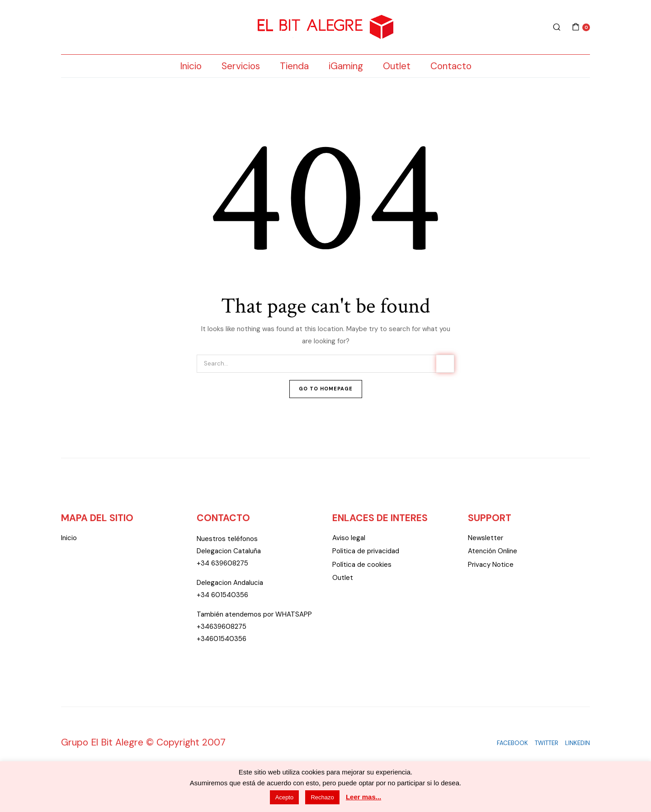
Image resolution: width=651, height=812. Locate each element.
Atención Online (493, 551)
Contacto (451, 66)
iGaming (346, 66)
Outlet (397, 66)
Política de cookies (362, 565)
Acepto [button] (284, 797)
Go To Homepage (326, 389)
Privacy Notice (491, 565)
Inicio (191, 66)
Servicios (241, 66)
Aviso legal (349, 538)
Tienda (294, 66)
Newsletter (486, 538)
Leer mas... (363, 797)
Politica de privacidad (366, 551)
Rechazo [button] (322, 797)
